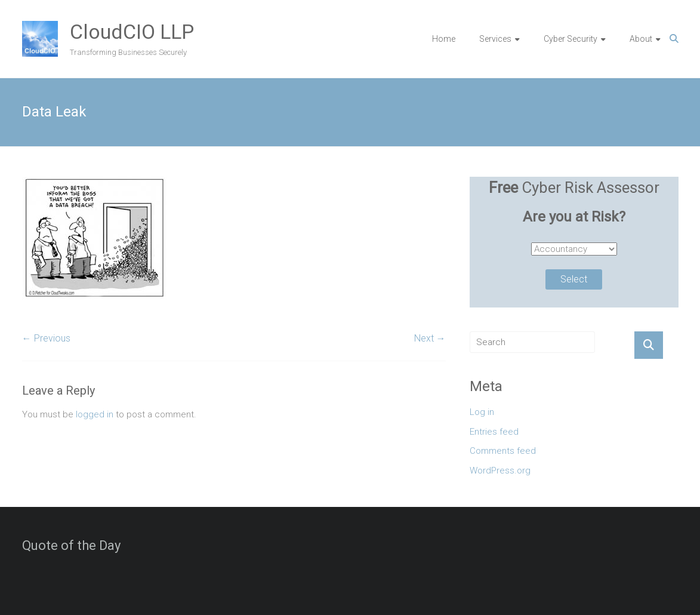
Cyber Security (571, 39)
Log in (482, 412)
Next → (430, 338)
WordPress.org (500, 471)
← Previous (46, 338)
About (641, 39)
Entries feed (494, 432)
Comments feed (503, 451)
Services (495, 39)
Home (444, 39)
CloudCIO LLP (132, 32)
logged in (95, 414)
